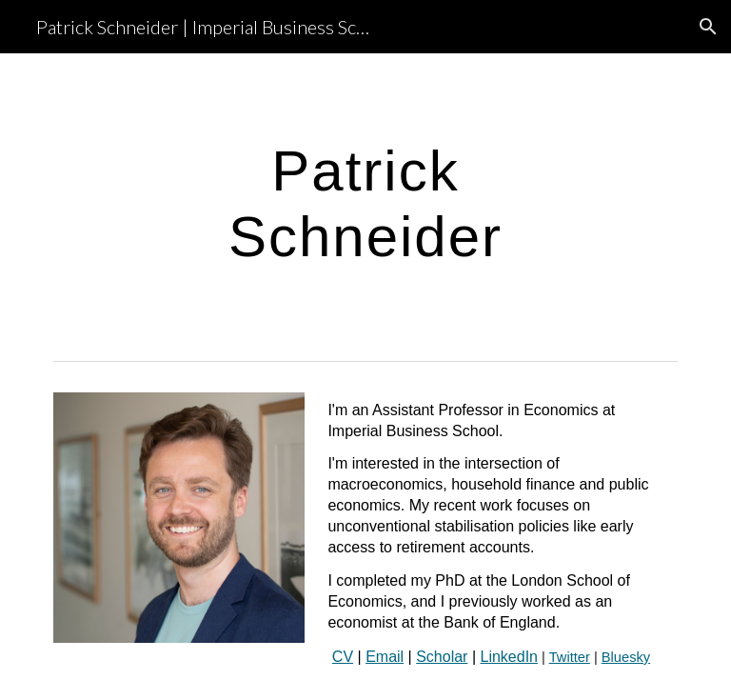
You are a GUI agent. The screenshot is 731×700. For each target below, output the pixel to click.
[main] (365, 203)
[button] (708, 27)
